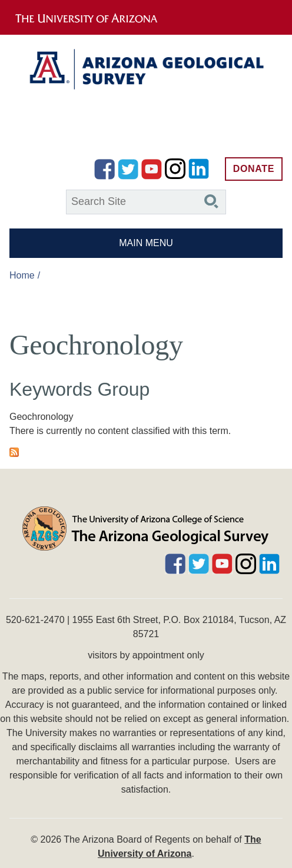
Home (22, 275)
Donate (254, 169)
